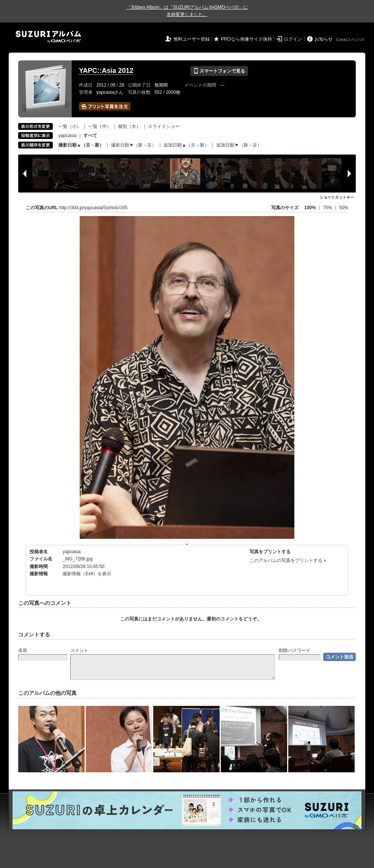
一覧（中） (100, 126)
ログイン (293, 39)
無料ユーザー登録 (192, 39)
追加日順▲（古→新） (186, 145)
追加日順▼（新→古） (239, 145)
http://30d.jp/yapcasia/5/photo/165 (93, 208)
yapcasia (67, 136)
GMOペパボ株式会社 (351, 40)
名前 (23, 650)
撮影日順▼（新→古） (134, 145)
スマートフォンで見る (219, 71)
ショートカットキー (337, 197)
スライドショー (164, 126)
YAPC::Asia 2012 (106, 71)
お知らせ (324, 39)
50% (344, 208)
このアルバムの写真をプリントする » (288, 560)
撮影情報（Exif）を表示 (87, 574)
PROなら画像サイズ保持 (247, 39)
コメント (79, 650)
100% (310, 208)
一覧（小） (70, 126)
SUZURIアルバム (48, 37)
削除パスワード (295, 650)
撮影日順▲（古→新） (81, 145)
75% (328, 208)
